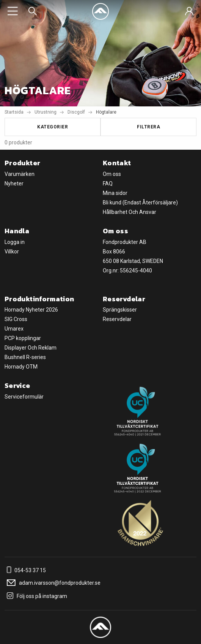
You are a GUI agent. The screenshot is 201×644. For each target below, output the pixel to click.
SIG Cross (16, 319)
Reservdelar (117, 319)
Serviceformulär (24, 397)
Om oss (112, 174)
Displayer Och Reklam (31, 348)
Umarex (14, 329)
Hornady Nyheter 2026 (31, 310)
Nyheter (14, 184)
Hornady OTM (21, 367)
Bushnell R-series (25, 357)
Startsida (14, 112)
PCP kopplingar (23, 338)
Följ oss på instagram (36, 596)
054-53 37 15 (25, 570)
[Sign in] (189, 11)
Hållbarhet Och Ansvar (130, 212)
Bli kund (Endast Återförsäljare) (140, 203)
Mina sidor (115, 193)
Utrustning (46, 112)
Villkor (12, 252)
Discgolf (76, 112)
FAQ (108, 184)
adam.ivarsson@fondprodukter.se (53, 583)
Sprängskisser (120, 310)
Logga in (15, 242)
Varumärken (20, 174)
